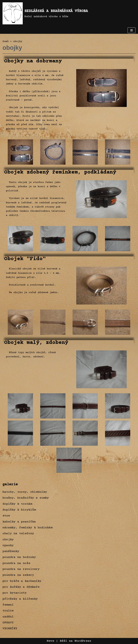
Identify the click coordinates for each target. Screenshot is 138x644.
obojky (8, 540)
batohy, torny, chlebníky (25, 492)
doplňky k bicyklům (19, 510)
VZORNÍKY (10, 629)
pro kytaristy (15, 593)
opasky (8, 545)
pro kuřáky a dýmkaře (21, 587)
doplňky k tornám (17, 504)
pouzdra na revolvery (21, 569)
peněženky (11, 551)
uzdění (8, 617)
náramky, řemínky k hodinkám (28, 528)
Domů (6, 41)
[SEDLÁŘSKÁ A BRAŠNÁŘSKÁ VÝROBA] (45, 13)
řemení (8, 605)
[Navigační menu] (132, 30)
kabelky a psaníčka (19, 522)
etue (6, 516)
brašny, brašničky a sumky (26, 498)
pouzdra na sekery (18, 575)
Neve (50, 641)
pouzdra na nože (16, 563)
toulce (8, 611)
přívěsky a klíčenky (20, 599)
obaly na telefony (18, 534)
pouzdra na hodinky (19, 557)
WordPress (83, 641)
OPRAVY (8, 623)
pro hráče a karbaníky (22, 581)
